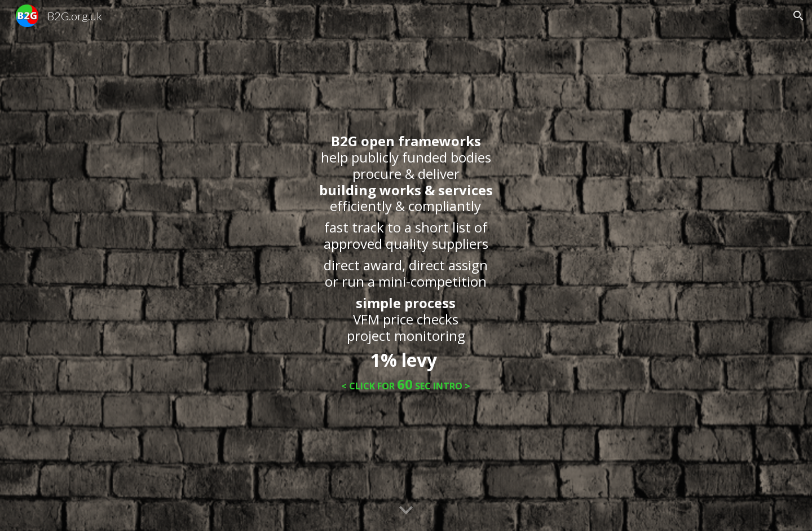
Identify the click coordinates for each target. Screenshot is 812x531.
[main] (406, 265)
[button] (798, 16)
